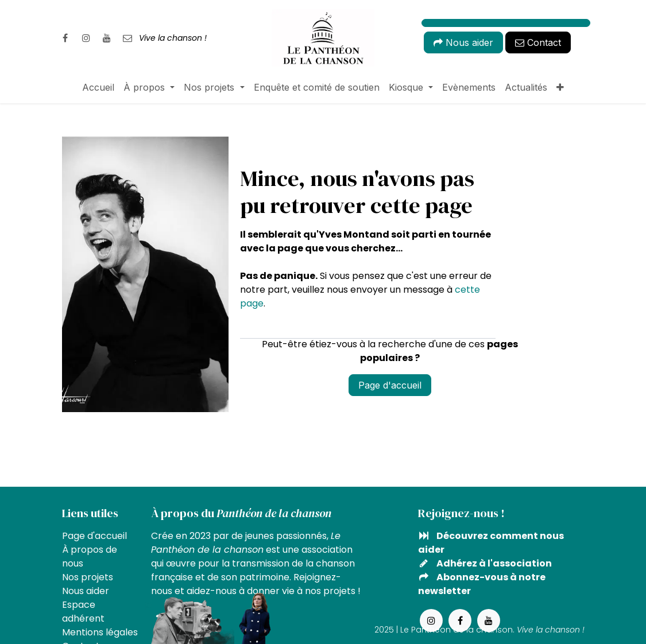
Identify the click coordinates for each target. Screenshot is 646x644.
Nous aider (463, 42)
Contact (538, 42)
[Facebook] (65, 38)
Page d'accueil (390, 385)
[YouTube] (107, 38)
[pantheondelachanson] (127, 38)
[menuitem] (98, 87)
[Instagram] (86, 38)
